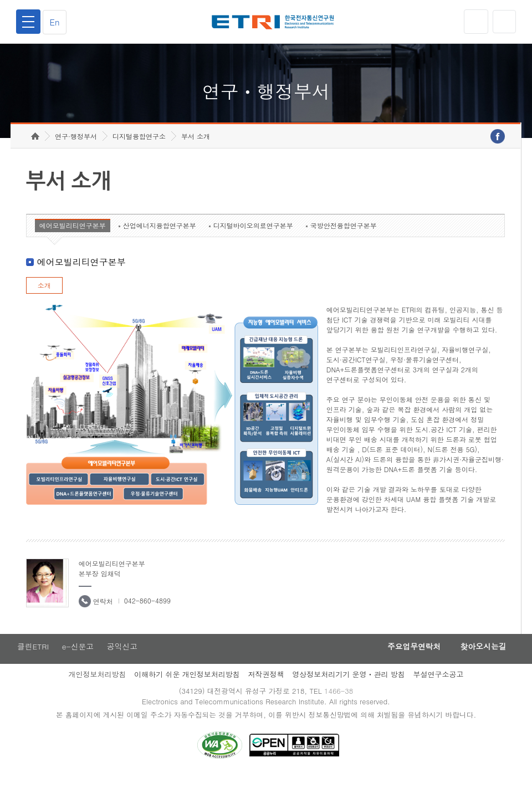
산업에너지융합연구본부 (160, 236)
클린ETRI (32, 658)
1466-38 (340, 703)
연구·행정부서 (76, 147)
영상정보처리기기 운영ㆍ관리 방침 (349, 686)
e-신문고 (78, 658)
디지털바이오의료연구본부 (253, 236)
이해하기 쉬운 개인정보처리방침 (187, 686)
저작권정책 (266, 686)
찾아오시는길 (481, 658)
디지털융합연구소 (139, 147)
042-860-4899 (147, 612)
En (57, 22)
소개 (44, 296)
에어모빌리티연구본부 (73, 236)
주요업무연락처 (408, 658)
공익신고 (124, 658)
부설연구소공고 (439, 686)
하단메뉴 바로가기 (0, 0)
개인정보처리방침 (97, 686)
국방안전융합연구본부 (344, 236)
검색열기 (504, 22)
